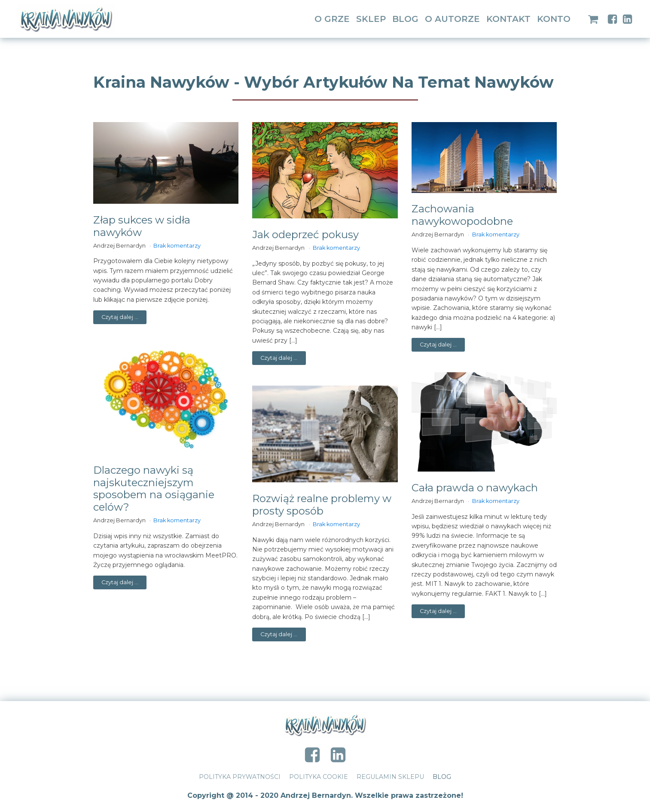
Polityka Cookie (319, 777)
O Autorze (452, 19)
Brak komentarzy (177, 246)
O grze (332, 19)
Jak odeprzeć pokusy (305, 235)
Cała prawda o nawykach (475, 488)
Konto (554, 19)
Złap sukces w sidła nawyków (142, 226)
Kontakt (508, 19)
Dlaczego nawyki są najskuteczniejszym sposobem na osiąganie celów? (154, 489)
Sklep (371, 19)
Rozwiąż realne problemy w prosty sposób (322, 505)
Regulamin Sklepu (390, 777)
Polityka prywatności (240, 777)
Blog (405, 19)
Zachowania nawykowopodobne (462, 215)
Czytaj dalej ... (120, 317)
